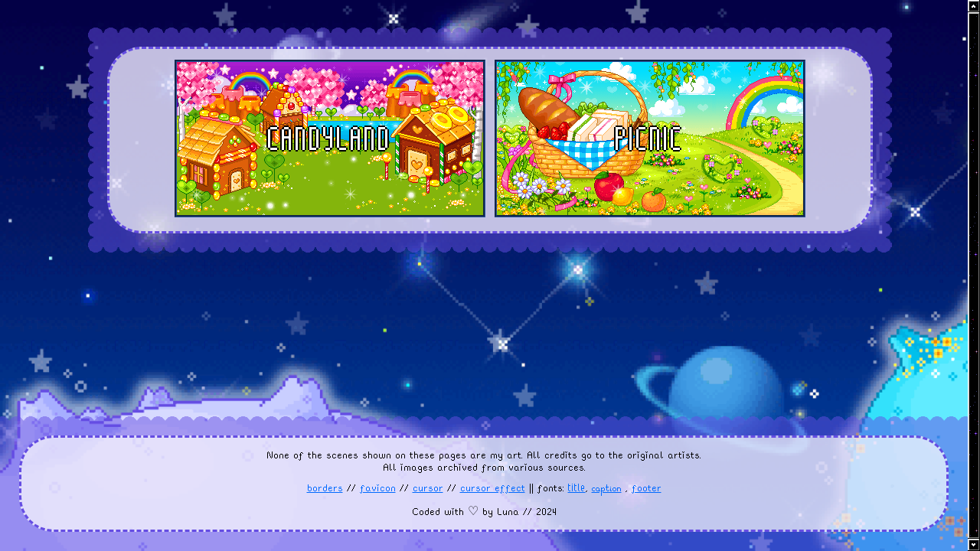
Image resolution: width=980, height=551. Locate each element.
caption (607, 490)
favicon (378, 488)
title (577, 487)
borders (325, 488)
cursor (428, 488)
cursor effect (493, 488)
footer (647, 488)
